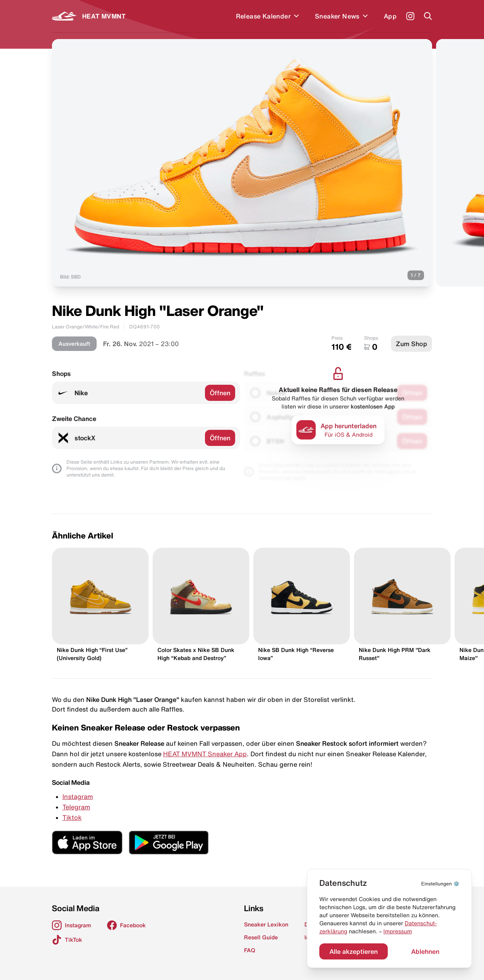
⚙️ (440, 884)
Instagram (78, 796)
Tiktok (72, 817)
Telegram (76, 807)
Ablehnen (425, 951)
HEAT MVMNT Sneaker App (205, 754)
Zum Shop (412, 344)
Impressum (398, 931)
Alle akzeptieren (354, 951)
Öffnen (220, 393)
